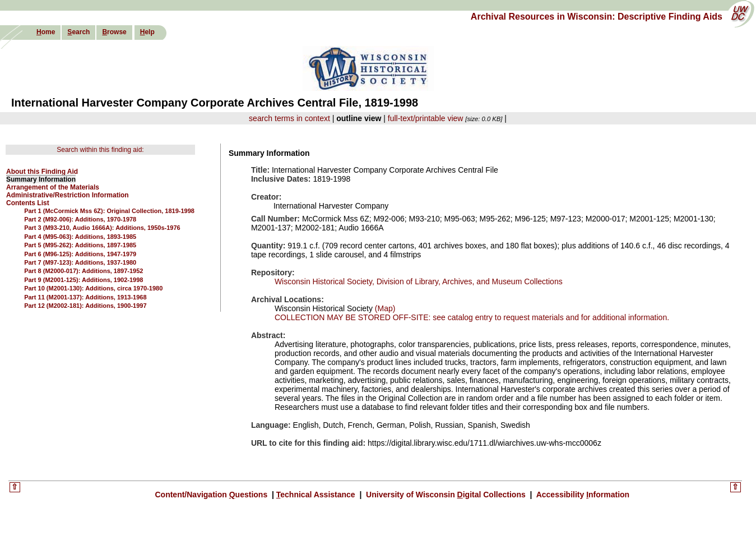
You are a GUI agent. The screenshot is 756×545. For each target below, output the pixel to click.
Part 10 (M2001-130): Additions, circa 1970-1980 (93, 288)
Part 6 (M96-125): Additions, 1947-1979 (80, 254)
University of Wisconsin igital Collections (446, 495)
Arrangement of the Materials (53, 187)
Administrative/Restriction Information (68, 195)
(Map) (384, 308)
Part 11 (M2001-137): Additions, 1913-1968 (85, 297)
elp (147, 32)
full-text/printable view (426, 118)
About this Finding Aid (42, 172)
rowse (114, 32)
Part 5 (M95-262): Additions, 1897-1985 (80, 245)
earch (78, 32)
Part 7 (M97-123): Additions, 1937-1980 (80, 262)
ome (46, 32)
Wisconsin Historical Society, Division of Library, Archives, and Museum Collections (419, 281)
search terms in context (289, 118)
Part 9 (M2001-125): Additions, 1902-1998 (84, 280)
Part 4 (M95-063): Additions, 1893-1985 (80, 237)
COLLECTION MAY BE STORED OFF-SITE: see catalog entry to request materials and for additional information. (472, 317)
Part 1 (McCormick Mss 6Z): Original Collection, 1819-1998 (109, 211)
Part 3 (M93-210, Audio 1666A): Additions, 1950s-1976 (102, 228)
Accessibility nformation (582, 495)
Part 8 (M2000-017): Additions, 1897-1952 (84, 271)
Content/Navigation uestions (212, 495)
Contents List (28, 203)
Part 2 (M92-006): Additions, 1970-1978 (80, 219)
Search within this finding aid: (100, 150)
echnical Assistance (317, 495)
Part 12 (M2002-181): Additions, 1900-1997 (85, 306)
